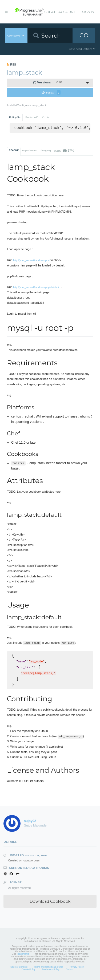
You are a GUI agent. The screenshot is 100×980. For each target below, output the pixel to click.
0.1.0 (47, 82)
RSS (11, 64)
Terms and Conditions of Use (48, 967)
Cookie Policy (29, 969)
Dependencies (29, 151)
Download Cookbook (50, 901)
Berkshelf (31, 117)
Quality (64, 151)
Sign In (88, 12)
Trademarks (23, 954)
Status (69, 969)
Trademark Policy (51, 969)
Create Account (60, 12)
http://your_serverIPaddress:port (31, 260)
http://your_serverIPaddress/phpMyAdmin (37, 287)
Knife (45, 117)
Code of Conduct (19, 967)
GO (84, 35)
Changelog (45, 151)
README (14, 150)
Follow (51, 92)
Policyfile (15, 117)
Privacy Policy (77, 967)
